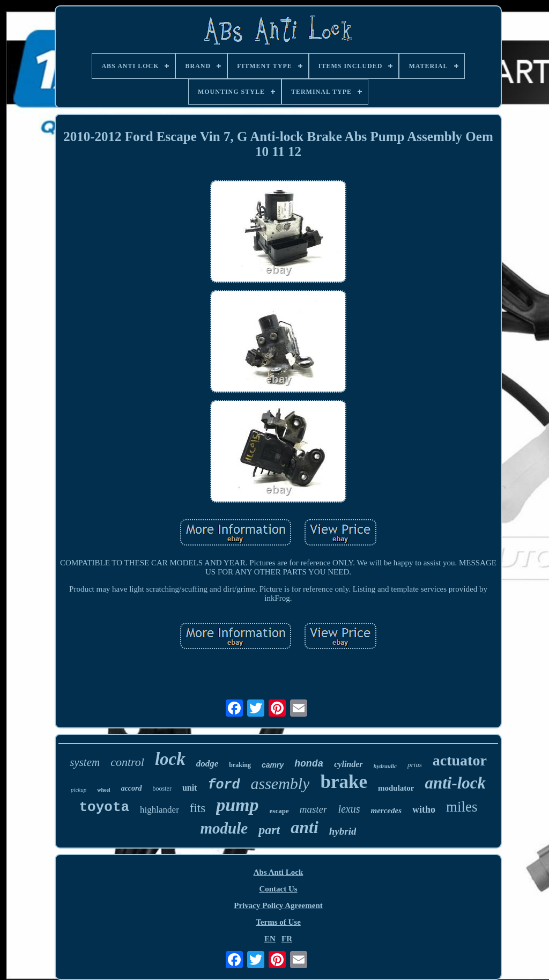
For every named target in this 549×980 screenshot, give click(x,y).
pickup (79, 790)
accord (132, 788)
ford (224, 785)
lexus (349, 809)
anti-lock (455, 783)
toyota (104, 807)
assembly (280, 783)
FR (287, 939)
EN (270, 939)
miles (462, 807)
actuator (460, 760)
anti (305, 827)
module (224, 828)
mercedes (386, 810)
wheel (103, 790)
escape (279, 811)
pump (237, 805)
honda (309, 764)
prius (415, 765)
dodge (207, 764)
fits (198, 808)
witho (424, 809)
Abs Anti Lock (279, 872)
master (314, 809)
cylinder (348, 764)
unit (190, 788)
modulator (396, 788)
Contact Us (278, 889)
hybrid (343, 831)
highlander (159, 810)
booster (162, 789)
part (269, 830)
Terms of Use (278, 922)
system (85, 762)
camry (273, 765)
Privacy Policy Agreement (278, 905)
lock (170, 759)
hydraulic (385, 766)
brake (344, 782)
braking (240, 765)
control (127, 762)
